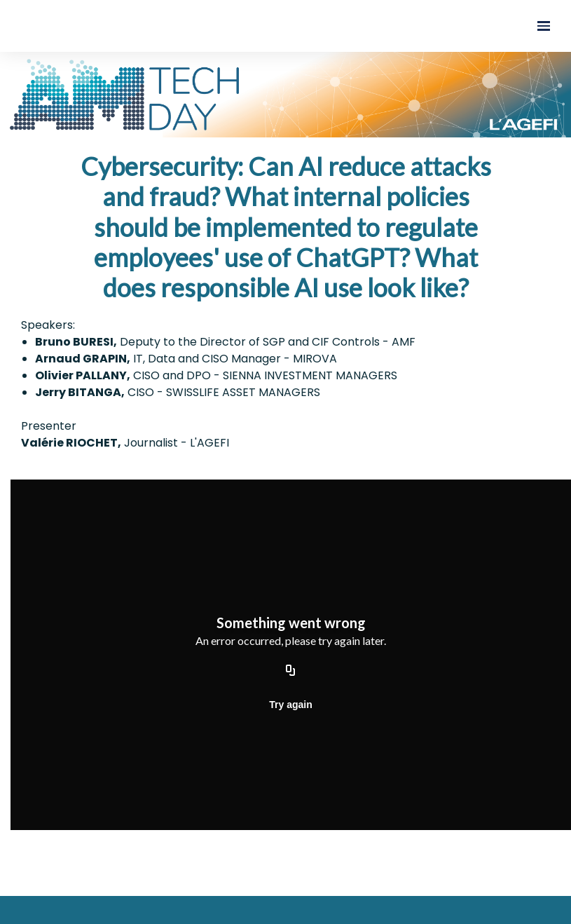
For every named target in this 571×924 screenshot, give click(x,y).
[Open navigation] (544, 26)
